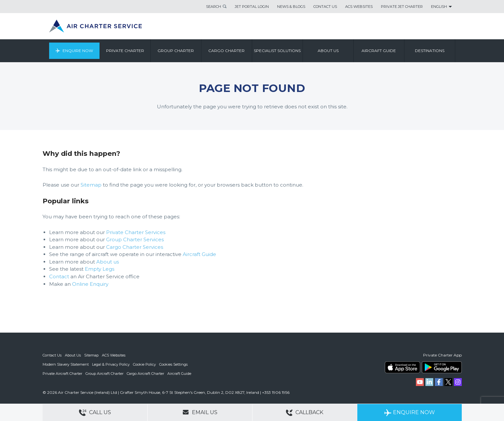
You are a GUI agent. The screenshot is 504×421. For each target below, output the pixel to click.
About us (328, 51)
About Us (73, 355)
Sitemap (91, 185)
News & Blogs (291, 7)
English (439, 7)
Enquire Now (78, 51)
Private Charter (125, 51)
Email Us (200, 412)
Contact (59, 276)
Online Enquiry (90, 284)
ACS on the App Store (402, 367)
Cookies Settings (173, 364)
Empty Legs (100, 269)
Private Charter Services (136, 232)
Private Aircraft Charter (62, 374)
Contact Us (325, 7)
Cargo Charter (226, 51)
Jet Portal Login (252, 7)
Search (214, 7)
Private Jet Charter (402, 7)
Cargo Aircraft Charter (145, 374)
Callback (305, 413)
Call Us (95, 413)
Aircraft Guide (379, 51)
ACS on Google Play (442, 367)
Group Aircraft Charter (104, 374)
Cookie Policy (144, 364)
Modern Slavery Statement (66, 364)
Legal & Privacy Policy (111, 364)
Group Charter (176, 51)
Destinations (430, 51)
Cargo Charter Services (135, 247)
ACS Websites (359, 7)
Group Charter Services (135, 239)
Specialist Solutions (277, 51)
